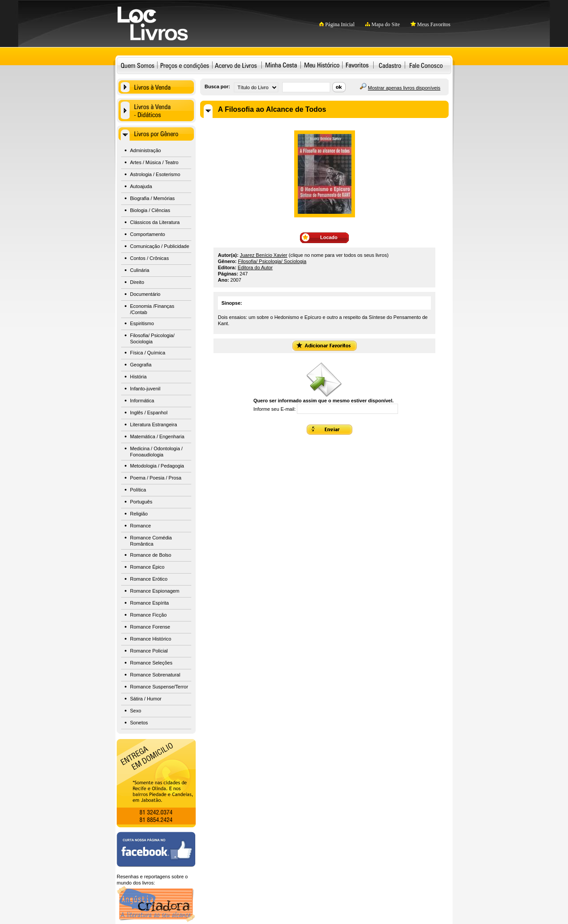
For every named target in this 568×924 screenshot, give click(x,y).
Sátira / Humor (146, 699)
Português (141, 502)
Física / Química (148, 353)
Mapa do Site (383, 24)
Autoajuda (141, 186)
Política (138, 490)
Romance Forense (150, 627)
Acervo (236, 65)
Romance (140, 526)
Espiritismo (142, 323)
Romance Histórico (151, 639)
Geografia (141, 365)
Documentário (145, 294)
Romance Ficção (148, 615)
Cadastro (390, 65)
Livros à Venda (156, 87)
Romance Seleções (151, 663)
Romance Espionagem (155, 591)
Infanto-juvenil (145, 389)
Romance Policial (149, 651)
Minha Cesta (281, 65)
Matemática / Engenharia (157, 436)
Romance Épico (147, 567)
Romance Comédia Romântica (151, 541)
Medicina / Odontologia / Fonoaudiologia (156, 452)
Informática (142, 401)
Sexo (136, 711)
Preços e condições (185, 65)
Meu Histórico (321, 65)
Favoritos (357, 65)
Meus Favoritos (430, 24)
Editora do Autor (255, 267)
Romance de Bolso (151, 555)
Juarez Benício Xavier (264, 255)
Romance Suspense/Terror (159, 687)
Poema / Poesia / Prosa (156, 478)
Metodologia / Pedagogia (157, 466)
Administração (146, 150)
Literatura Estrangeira (154, 425)
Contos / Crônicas (149, 258)
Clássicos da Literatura (155, 222)
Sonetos (139, 723)
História (138, 377)
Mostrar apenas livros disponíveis (404, 88)
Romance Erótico (149, 579)
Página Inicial (337, 24)
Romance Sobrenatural (155, 675)
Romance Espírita (149, 603)
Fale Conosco (426, 65)
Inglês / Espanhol (149, 413)
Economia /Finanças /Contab (152, 309)
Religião (139, 514)
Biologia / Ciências (150, 210)
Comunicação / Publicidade (160, 246)
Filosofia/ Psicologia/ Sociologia (152, 338)
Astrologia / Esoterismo (155, 174)
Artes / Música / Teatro (154, 162)
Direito (137, 282)
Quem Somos (138, 65)
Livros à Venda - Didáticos (156, 110)
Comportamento (148, 234)
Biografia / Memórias (152, 198)
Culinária (140, 270)
